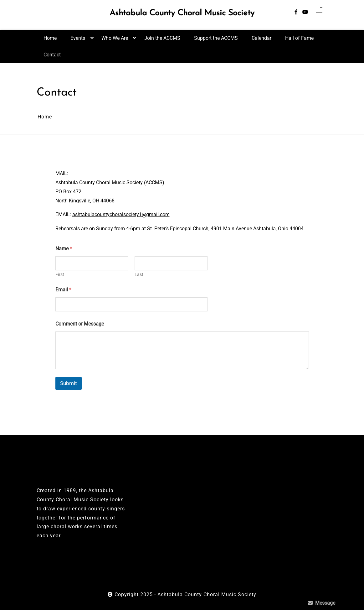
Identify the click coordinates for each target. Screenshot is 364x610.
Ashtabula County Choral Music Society (182, 13)
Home (50, 38)
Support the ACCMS (216, 38)
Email (63, 290)
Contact (52, 55)
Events (78, 41)
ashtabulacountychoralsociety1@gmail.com (121, 214)
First (60, 274)
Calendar (261, 38)
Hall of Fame (299, 38)
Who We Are (115, 41)
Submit (69, 383)
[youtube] (305, 12)
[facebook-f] (296, 12)
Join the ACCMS (162, 38)
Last (139, 274)
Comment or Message (80, 324)
